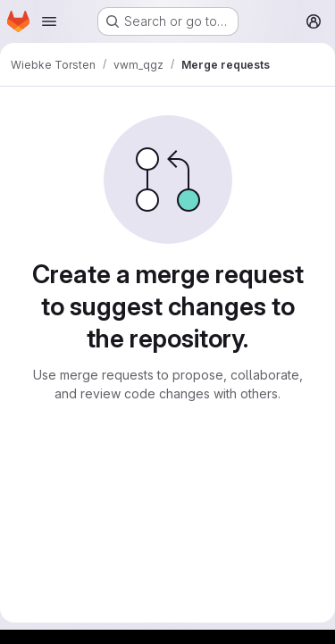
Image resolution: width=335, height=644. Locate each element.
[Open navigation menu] (49, 21)
